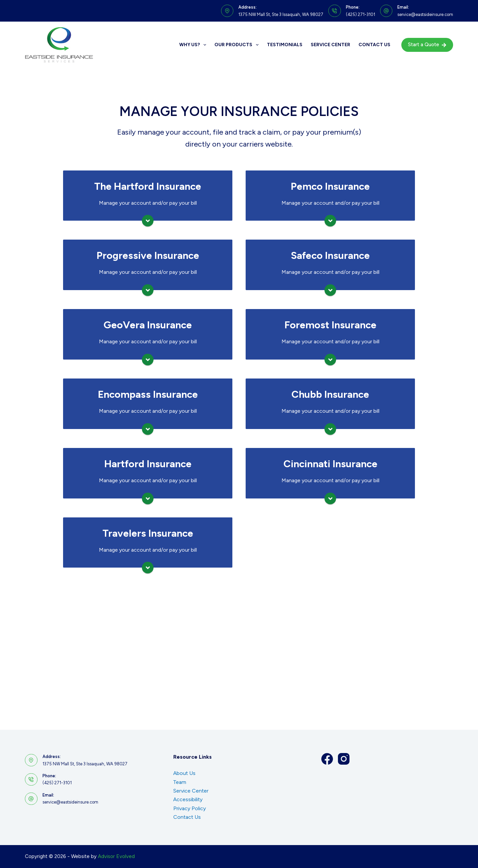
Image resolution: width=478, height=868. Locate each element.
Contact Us (374, 45)
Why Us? (194, 45)
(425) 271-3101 (360, 14)
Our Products (238, 45)
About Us (184, 773)
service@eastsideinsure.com (425, 14)
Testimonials (285, 45)
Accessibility (188, 799)
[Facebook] (327, 759)
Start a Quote (427, 45)
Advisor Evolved (116, 856)
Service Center (330, 45)
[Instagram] (344, 759)
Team (180, 782)
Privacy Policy (190, 808)
